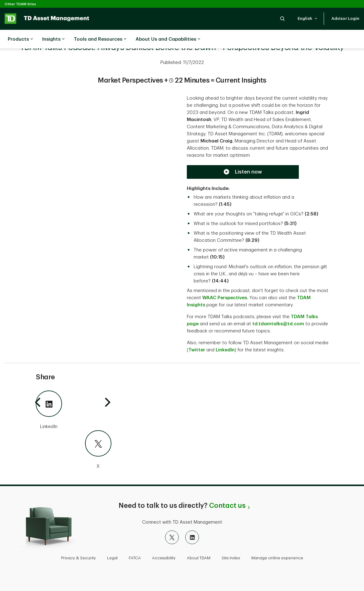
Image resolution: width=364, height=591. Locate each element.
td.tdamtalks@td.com (278, 324)
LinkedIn (225, 350)
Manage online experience (277, 558)
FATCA (135, 558)
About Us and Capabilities (168, 39)
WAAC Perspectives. (225, 298)
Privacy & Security (79, 558)
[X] (74, 450)
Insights (53, 39)
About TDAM (199, 558)
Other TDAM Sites (20, 4)
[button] (282, 18)
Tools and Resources (100, 39)
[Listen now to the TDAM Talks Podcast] (243, 172)
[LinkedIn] (74, 410)
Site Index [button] (231, 558)
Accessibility (164, 558)
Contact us (227, 506)
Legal (112, 558)
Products (20, 39)
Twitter (197, 350)
